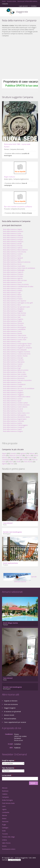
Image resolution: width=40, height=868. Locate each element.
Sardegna (5, 828)
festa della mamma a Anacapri (13, 358)
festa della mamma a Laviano (13, 399)
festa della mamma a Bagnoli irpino (15, 419)
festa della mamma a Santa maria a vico (16, 413)
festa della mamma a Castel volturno (15, 407)
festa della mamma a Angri (12, 368)
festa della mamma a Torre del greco (15, 337)
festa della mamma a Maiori (12, 295)
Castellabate (6, 460)
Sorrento (13, 453)
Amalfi (18, 462)
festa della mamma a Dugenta (13, 319)
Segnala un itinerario (11, 701)
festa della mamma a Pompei (13, 240)
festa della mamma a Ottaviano (13, 323)
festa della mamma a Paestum (13, 242)
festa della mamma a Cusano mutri (15, 339)
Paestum (16, 460)
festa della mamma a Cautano (13, 390)
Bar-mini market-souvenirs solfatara (18, 207)
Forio (12, 464)
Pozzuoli (30, 458)
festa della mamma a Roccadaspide (15, 350)
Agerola (5, 464)
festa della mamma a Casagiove (14, 427)
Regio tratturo (10, 177)
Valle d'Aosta (6, 843)
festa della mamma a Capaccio (13, 272)
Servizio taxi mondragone (12, 532)
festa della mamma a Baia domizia (14, 313)
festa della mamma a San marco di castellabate (19, 388)
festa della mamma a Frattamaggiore (15, 425)
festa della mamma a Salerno (13, 248)
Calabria (5, 794)
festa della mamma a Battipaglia (14, 270)
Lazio (4, 806)
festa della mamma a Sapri (12, 317)
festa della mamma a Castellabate (14, 329)
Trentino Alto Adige (8, 837)
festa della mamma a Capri (12, 293)
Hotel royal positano (10, 563)
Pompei (13, 458)
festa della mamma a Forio (12, 256)
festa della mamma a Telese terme (15, 335)
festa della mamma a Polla (12, 260)
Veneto (4, 846)
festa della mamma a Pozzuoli (13, 238)
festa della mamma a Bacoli (12, 297)
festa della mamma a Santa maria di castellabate (19, 268)
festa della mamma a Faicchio (13, 411)
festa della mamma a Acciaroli (13, 409)
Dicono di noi (18, 740)
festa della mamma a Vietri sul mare (15, 280)
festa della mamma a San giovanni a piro (16, 307)
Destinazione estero (9, 849)
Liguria (4, 809)
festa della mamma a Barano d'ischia (15, 356)
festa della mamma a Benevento (14, 378)
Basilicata (5, 791)
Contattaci (34, 6)
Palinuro (32, 453)
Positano (26, 460)
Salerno (28, 455)
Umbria (4, 840)
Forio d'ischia (28, 462)
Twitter (12, 864)
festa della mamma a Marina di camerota (17, 262)
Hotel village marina (10, 623)
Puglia (4, 825)
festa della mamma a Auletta (13, 423)
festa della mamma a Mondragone (14, 327)
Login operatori (23, 6)
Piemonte (5, 822)
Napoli (4, 453)
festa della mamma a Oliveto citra (14, 372)
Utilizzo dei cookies (20, 736)
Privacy (16, 734)
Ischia (4, 455)
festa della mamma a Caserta (13, 254)
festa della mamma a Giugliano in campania (17, 348)
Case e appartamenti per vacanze (15, 722)
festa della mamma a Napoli (12, 229)
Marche (5, 815)
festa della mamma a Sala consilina (15, 374)
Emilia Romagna (7, 800)
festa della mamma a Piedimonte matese (17, 397)
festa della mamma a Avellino (13, 291)
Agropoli (23, 453)
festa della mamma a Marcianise (14, 362)
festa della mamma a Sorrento (13, 231)
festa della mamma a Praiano (13, 299)
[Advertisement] (19, 58)
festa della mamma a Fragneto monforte (17, 352)
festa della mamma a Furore (12, 282)
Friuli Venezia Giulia (8, 803)
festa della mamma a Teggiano (13, 395)
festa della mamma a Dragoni (13, 431)
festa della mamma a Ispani (12, 401)
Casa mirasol (8, 523)
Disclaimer (18, 738)
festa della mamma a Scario (12, 331)
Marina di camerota (16, 455)
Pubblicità (17, 748)
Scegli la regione (9, 760)
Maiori (11, 462)
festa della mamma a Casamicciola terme (17, 354)
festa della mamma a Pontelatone (14, 384)
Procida (22, 458)
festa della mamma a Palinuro (13, 235)
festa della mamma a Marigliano (14, 309)
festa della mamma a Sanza (12, 382)
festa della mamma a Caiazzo (13, 364)
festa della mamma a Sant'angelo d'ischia (17, 346)
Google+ (7, 864)
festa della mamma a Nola (12, 342)
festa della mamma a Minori (12, 366)
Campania (5, 797)
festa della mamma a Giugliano (13, 393)
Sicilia (4, 831)
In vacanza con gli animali (12, 711)
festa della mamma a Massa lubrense (15, 250)
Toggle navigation (4, 12)
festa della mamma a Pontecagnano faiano (17, 344)
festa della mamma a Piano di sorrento (16, 284)
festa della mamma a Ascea (12, 264)
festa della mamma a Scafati (12, 386)
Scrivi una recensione (11, 704)
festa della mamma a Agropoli (13, 258)
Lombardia (6, 812)
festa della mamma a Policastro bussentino (17, 380)
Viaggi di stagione (10, 708)
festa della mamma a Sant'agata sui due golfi (18, 303)
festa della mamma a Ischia (12, 233)
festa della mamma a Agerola (13, 278)
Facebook (3, 864)
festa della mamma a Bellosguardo (15, 415)
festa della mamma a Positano (13, 274)
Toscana (5, 834)
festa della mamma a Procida (13, 246)
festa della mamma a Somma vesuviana (16, 405)
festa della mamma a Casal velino (14, 266)
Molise (4, 818)
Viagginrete (22, 12)
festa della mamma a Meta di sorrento (16, 370)
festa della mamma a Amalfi (12, 244)
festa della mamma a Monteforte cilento (16, 417)
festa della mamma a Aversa (12, 289)
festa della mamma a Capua (12, 429)
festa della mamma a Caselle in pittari (15, 403)
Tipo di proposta (9, 768)
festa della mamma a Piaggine (13, 311)
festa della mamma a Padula (12, 321)
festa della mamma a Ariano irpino (14, 315)
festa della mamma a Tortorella (13, 421)
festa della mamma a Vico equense (15, 301)
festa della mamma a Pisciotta (13, 325)
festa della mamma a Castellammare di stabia (18, 286)
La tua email (7, 775)
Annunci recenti (9, 715)
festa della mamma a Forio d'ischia (15, 252)
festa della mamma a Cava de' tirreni (15, 376)
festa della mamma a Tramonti (13, 360)
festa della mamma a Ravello (13, 333)
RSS (17, 864)
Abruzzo (5, 788)
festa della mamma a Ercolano (13, 276)
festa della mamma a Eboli (12, 305)
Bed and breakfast (10, 719)
